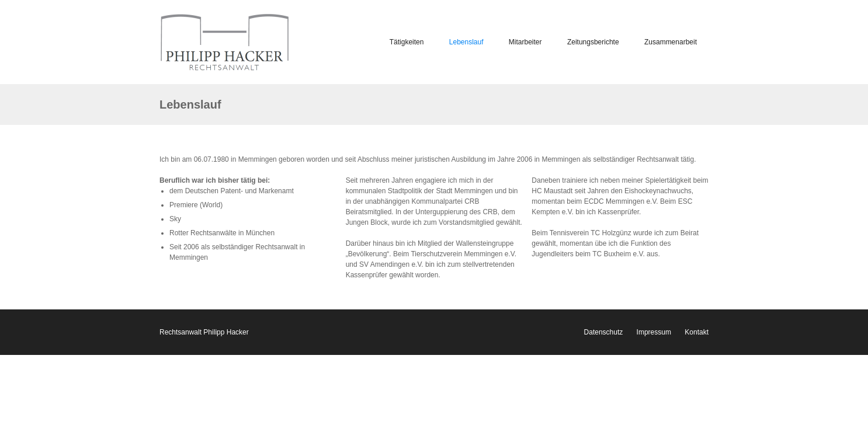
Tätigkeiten (407, 42)
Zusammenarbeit (671, 42)
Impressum (654, 332)
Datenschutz (604, 332)
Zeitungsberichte (593, 42)
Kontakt (697, 332)
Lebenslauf (466, 42)
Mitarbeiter (525, 42)
